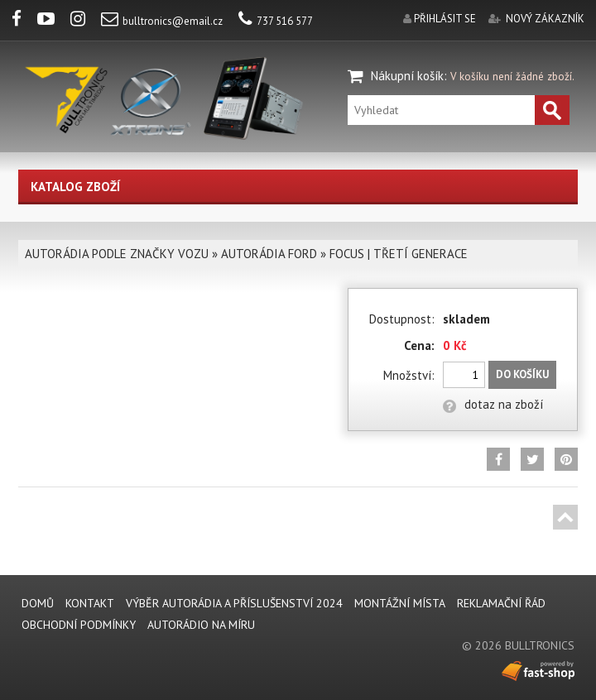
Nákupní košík (407, 76)
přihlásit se (445, 19)
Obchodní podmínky (79, 625)
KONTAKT (90, 603)
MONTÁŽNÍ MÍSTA (400, 603)
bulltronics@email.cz (162, 21)
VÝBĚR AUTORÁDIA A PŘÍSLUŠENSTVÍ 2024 (234, 603)
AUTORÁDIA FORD (269, 254)
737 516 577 (276, 21)
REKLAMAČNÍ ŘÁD (501, 603)
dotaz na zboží (493, 404)
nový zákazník (545, 19)
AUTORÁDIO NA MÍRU (201, 625)
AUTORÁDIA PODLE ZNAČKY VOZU (117, 254)
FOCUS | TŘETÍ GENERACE (399, 254)
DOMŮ (38, 603)
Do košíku (522, 374)
